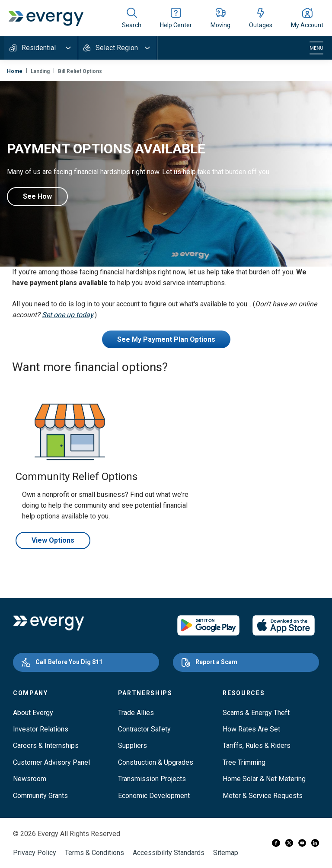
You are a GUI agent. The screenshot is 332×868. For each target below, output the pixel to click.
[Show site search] (132, 18)
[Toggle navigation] (316, 48)
